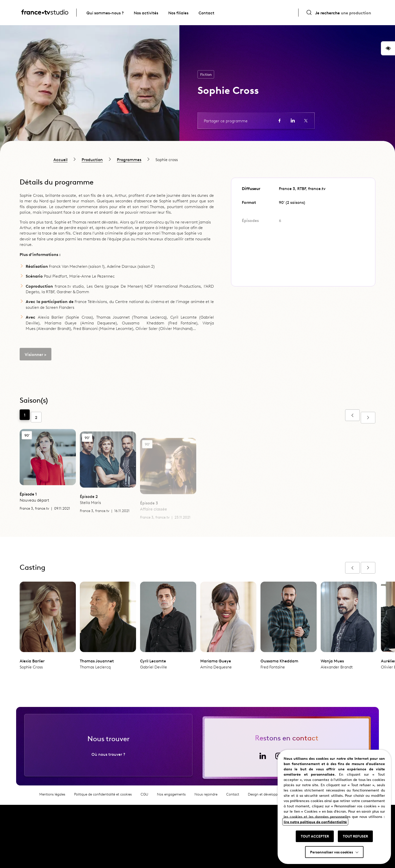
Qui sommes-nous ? (105, 13)
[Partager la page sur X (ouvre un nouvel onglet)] (306, 121)
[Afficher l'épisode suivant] (368, 568)
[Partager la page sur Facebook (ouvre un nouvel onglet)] (280, 121)
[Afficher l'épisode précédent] (352, 568)
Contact (206, 13)
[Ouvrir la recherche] (339, 13)
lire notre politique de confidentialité (315, 822)
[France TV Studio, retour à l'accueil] (45, 13)
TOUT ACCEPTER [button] (315, 836)
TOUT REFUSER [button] (355, 836)
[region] (197, 159)
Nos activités (146, 13)
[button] (388, 48)
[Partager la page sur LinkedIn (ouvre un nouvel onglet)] (293, 121)
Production (92, 159)
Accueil (60, 159)
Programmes (129, 159)
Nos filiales (178, 13)
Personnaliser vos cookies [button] (332, 852)
